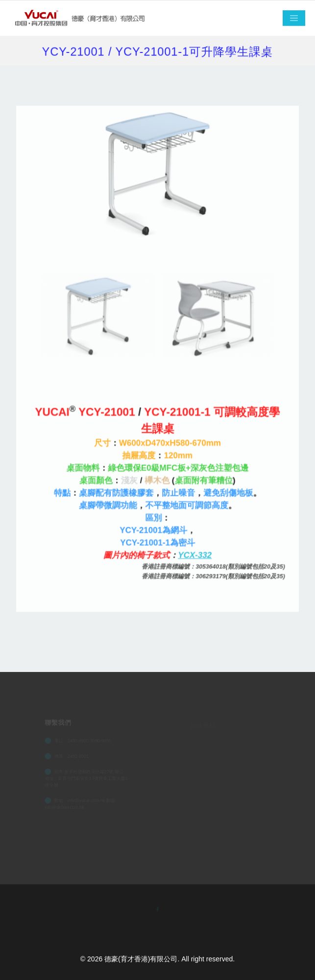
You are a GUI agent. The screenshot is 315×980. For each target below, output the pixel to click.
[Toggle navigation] (294, 18)
